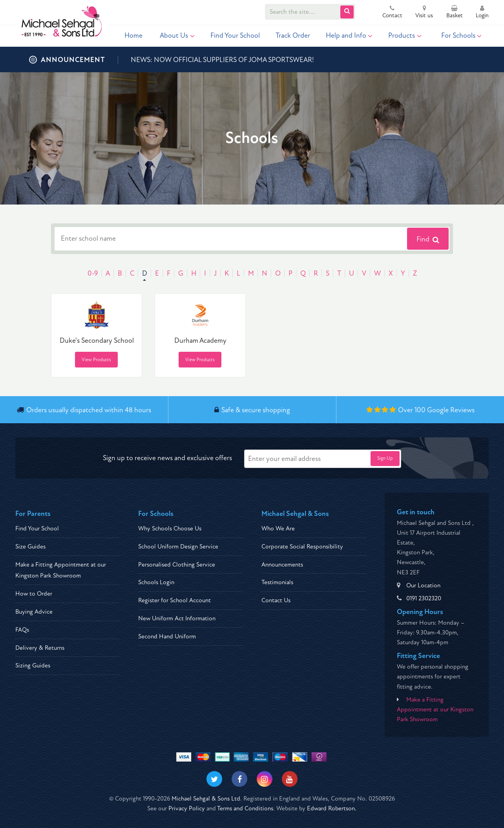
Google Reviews (451, 410)
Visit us (424, 13)
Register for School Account (174, 600)
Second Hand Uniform (167, 636)
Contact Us (276, 600)
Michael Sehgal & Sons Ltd (206, 799)
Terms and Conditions (245, 808)
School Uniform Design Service (178, 547)
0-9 (93, 273)
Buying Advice (34, 612)
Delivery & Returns (40, 648)
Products (405, 36)
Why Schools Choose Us (170, 528)
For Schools (462, 36)
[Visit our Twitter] (214, 779)
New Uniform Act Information (177, 618)
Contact (392, 13)
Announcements (282, 565)
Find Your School (235, 36)
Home (133, 36)
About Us (177, 36)
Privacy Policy (187, 808)
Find (428, 239)
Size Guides (30, 547)
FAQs (22, 630)
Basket (455, 13)
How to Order (34, 594)
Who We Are (278, 528)
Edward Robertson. (332, 808)
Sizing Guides (33, 665)
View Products (96, 360)
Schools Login (156, 582)
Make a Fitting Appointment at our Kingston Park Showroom (435, 709)
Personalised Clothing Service (177, 565)
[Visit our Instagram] (265, 779)
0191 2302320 (424, 598)
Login (482, 13)
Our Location (423, 585)
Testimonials (277, 582)
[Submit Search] (347, 12)
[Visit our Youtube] (290, 779)
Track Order (293, 36)
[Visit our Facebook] (239, 779)
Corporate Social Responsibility (302, 547)
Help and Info (349, 36)
